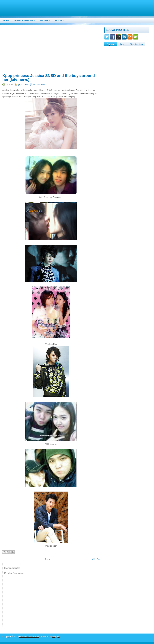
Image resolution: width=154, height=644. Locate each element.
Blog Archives (136, 44)
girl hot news (23, 84)
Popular (110, 44)
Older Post (96, 559)
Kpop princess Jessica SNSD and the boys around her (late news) (49, 78)
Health (61, 20)
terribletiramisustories (29, 636)
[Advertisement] (29, 50)
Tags (122, 44)
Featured (45, 21)
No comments (39, 84)
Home (6, 21)
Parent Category (26, 20)
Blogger (56, 636)
